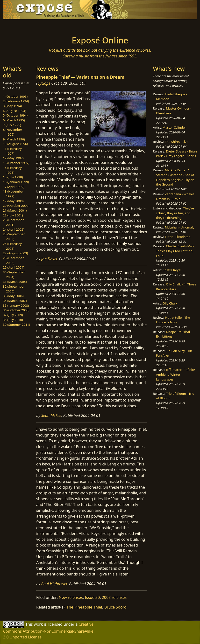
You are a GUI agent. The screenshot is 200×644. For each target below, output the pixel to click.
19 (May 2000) (13, 201)
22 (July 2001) (13, 215)
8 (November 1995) (13, 132)
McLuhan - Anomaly (180, 227)
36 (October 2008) (16, 310)
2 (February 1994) (16, 101)
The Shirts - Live (177, 142)
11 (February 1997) (12, 151)
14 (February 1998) (12, 170)
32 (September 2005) (14, 289)
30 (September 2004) (14, 275)
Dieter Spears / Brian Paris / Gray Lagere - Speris (176, 154)
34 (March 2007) (15, 301)
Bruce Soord (115, 607)
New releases (71, 597)
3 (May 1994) (12, 106)
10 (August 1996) (15, 144)
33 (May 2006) (13, 296)
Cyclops (44, 83)
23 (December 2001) (13, 222)
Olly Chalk (170, 303)
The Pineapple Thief (85, 607)
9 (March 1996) (14, 139)
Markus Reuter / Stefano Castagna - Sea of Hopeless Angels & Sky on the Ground (175, 177)
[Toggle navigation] (26, 26)
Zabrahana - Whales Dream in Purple (175, 196)
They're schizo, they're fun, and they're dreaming (175, 213)
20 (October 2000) (16, 206)
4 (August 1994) (14, 111)
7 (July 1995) (12, 125)
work (38, 624)
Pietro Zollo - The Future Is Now (173, 320)
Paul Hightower (54, 584)
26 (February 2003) (12, 246)
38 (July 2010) (13, 320)
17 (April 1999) (14, 187)
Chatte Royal (172, 270)
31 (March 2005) (15, 282)
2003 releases (114, 597)
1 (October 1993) (15, 97)
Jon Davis (49, 259)
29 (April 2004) (14, 267)
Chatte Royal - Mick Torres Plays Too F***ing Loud (175, 251)
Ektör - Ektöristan (178, 237)
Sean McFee (51, 415)
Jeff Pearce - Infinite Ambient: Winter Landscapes (175, 374)
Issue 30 (92, 597)
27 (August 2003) (15, 253)
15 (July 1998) (13, 177)
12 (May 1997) (13, 158)
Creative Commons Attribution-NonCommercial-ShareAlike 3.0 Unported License (48, 631)
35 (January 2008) (16, 305)
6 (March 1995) (14, 120)
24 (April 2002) (14, 229)
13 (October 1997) (16, 163)
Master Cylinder (174, 127)
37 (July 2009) (13, 315)
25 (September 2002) (14, 236)
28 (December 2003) (13, 260)
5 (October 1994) (15, 115)
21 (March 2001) (15, 210)
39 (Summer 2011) (16, 325)
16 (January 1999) (16, 182)
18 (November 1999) (13, 194)
